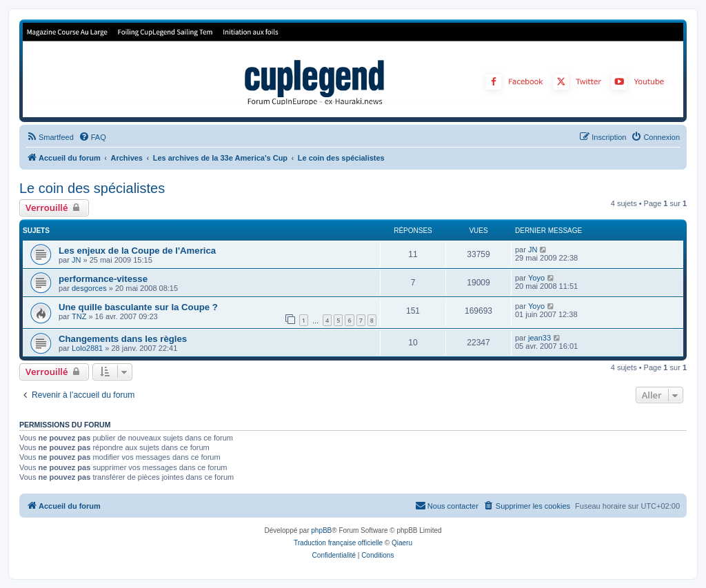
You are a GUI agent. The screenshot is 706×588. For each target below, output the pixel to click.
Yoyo (536, 278)
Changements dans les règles (123, 339)
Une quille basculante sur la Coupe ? (138, 307)
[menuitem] (50, 137)
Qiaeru (402, 543)
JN (76, 260)
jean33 (539, 338)
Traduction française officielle (338, 543)
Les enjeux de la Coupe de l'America (137, 251)
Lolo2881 (87, 348)
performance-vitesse (103, 279)
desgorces (89, 288)
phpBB (321, 530)
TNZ (79, 316)
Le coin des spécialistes (92, 188)
